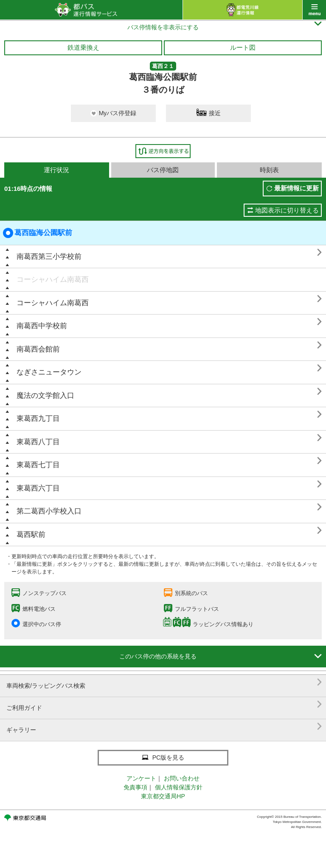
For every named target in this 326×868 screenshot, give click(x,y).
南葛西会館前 (38, 349)
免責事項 (135, 787)
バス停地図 (163, 170)
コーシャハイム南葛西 (53, 279)
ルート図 (243, 47)
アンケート (141, 778)
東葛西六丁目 (38, 488)
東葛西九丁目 (38, 418)
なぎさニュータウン (49, 372)
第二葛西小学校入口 (49, 511)
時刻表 (269, 170)
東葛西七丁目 (38, 465)
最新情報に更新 (296, 188)
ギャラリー (164, 727)
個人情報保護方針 (179, 787)
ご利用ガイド (164, 705)
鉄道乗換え (83, 47)
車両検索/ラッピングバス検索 (164, 682)
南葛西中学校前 (42, 326)
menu (314, 10)
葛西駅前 (31, 535)
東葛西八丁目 (38, 442)
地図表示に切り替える (287, 210)
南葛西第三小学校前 (49, 257)
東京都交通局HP (163, 796)
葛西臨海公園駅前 (38, 233)
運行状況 (56, 170)
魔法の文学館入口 (45, 396)
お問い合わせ (182, 778)
